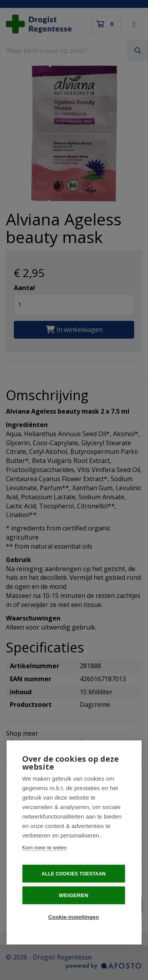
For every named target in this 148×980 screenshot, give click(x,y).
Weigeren (74, 896)
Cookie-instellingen (73, 918)
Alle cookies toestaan (73, 875)
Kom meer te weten (44, 848)
